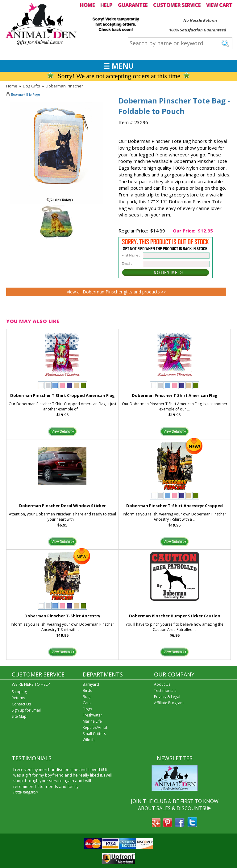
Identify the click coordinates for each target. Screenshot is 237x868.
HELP (106, 5)
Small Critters (94, 734)
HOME (87, 5)
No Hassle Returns (200, 20)
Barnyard (91, 684)
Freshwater (92, 715)
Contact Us (21, 704)
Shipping (19, 692)
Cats (87, 703)
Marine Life (92, 721)
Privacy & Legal (167, 697)
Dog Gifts (31, 86)
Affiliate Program (169, 703)
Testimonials (165, 690)
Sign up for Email (26, 710)
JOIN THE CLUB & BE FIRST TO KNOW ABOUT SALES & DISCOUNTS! (175, 805)
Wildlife (89, 740)
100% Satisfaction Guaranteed (198, 30)
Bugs (87, 697)
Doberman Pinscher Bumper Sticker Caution (175, 616)
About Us (162, 684)
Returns (18, 698)
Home (12, 86)
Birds (87, 690)
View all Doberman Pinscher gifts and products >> (116, 292)
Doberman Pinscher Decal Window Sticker (62, 506)
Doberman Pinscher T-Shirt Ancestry (62, 616)
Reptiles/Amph (96, 727)
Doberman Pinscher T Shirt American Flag (175, 395)
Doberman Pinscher (64, 86)
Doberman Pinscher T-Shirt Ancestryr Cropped (175, 506)
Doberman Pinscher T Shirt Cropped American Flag (62, 395)
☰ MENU (118, 66)
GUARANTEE (133, 5)
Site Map (19, 716)
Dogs (87, 709)
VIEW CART (219, 5)
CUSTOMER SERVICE (177, 5)
